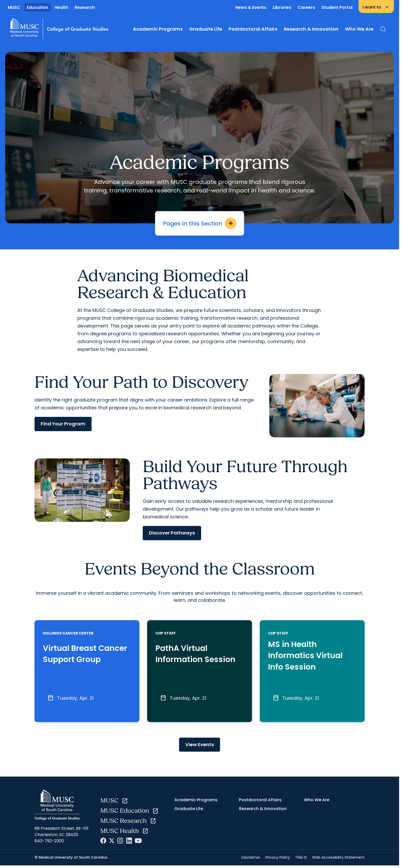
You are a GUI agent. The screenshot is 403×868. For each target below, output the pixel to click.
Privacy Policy (278, 860)
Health (61, 7)
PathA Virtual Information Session (198, 655)
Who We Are (359, 29)
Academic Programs (158, 29)
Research (85, 7)
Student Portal (337, 7)
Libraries (282, 7)
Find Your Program (63, 424)
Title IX (301, 860)
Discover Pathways (172, 533)
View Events (200, 747)
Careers (306, 7)
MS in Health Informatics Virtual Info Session (308, 657)
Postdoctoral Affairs (253, 29)
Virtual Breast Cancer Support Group (76, 657)
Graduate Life (206, 29)
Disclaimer (251, 860)
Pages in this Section (200, 223)
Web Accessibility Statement (338, 860)
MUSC (14, 7)
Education (37, 7)
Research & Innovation (311, 29)
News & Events (251, 7)
